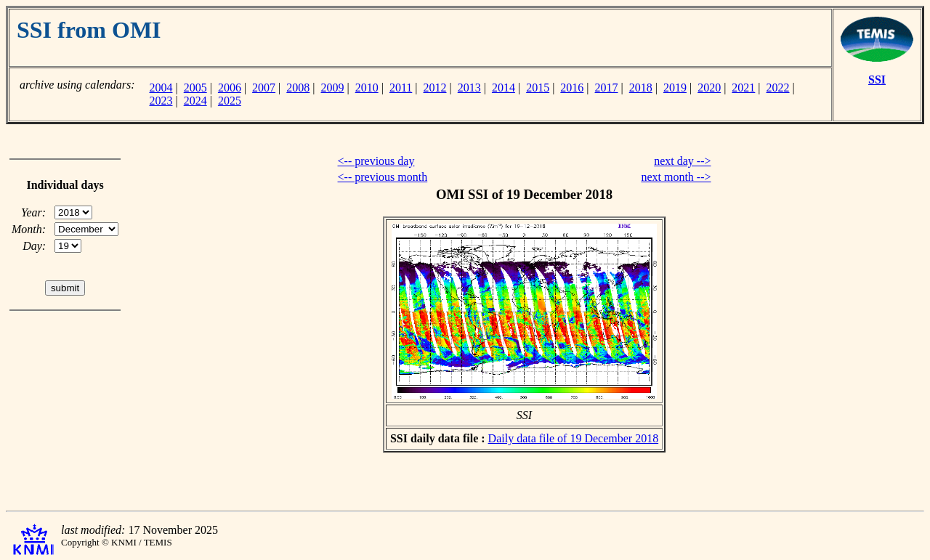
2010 (367, 88)
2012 (435, 88)
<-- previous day (376, 161)
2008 (298, 88)
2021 (743, 88)
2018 (641, 88)
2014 (504, 88)
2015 (538, 88)
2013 (469, 88)
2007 (264, 88)
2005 (195, 88)
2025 (230, 101)
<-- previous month (383, 177)
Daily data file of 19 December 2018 (574, 438)
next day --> (682, 161)
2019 (675, 88)
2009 (333, 88)
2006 (230, 88)
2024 (195, 101)
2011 (401, 88)
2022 (778, 88)
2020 (709, 88)
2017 (607, 88)
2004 (161, 88)
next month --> (676, 177)
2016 (572, 88)
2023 (161, 101)
